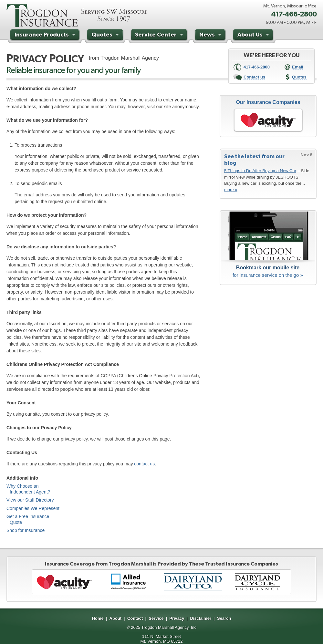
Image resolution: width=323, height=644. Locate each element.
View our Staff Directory (30, 500)
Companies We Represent (33, 508)
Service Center (160, 36)
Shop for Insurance (26, 530)
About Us (254, 36)
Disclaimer (201, 618)
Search (224, 618)
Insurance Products (46, 36)
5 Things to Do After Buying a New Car (260, 171)
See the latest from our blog (254, 160)
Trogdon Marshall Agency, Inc (169, 627)
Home (98, 618)
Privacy (177, 618)
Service (156, 618)
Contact (135, 618)
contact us (144, 464)
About (116, 618)
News (211, 36)
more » (231, 190)
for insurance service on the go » (268, 271)
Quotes (106, 36)
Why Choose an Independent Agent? (28, 489)
